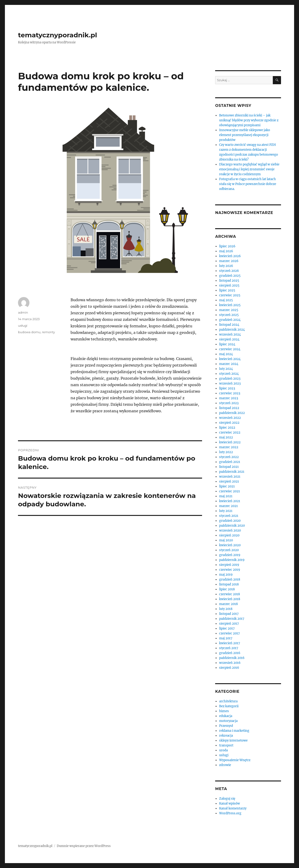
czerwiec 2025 (230, 295)
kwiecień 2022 (230, 442)
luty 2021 (226, 511)
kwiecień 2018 (230, 599)
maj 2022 (226, 437)
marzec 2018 (228, 604)
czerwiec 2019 (230, 570)
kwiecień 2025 (230, 305)
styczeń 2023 (229, 403)
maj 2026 (226, 251)
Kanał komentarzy (233, 808)
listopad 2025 (229, 281)
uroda (223, 750)
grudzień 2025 (230, 276)
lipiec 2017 (227, 628)
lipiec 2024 (227, 344)
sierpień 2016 (229, 668)
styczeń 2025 (229, 315)
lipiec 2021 (227, 486)
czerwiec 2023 (230, 393)
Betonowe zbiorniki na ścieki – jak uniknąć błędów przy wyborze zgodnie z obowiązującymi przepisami (249, 120)
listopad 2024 (229, 325)
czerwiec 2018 (230, 594)
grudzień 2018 (230, 579)
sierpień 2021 (229, 481)
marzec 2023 (229, 398)
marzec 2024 (229, 364)
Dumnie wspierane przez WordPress (84, 846)
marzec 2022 (229, 447)
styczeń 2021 (229, 516)
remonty (49, 332)
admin (23, 312)
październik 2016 (232, 658)
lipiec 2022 (227, 428)
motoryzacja (228, 721)
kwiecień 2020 (230, 545)
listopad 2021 (229, 467)
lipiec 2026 (227, 246)
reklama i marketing (234, 731)
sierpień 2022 (229, 423)
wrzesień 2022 (230, 418)
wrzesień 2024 (230, 334)
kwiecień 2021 (230, 501)
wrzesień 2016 (230, 663)
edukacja (226, 716)
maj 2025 (226, 300)
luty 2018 (226, 609)
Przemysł (226, 726)
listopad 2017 (229, 614)
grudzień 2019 (230, 555)
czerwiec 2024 (230, 349)
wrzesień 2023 (230, 383)
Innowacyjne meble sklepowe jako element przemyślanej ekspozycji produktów (245, 135)
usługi (23, 325)
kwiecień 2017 (230, 643)
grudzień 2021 (230, 462)
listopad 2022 (229, 408)
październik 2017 (232, 619)
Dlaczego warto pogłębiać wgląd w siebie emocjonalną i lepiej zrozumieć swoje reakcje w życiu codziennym (249, 169)
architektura (228, 701)
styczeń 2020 (229, 550)
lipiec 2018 (227, 589)
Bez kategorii (229, 706)
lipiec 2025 (227, 290)
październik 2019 (232, 560)
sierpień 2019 (229, 565)
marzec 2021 (228, 506)
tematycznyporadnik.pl (57, 35)
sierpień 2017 (229, 624)
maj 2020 (226, 540)
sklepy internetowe (233, 740)
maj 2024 (226, 354)
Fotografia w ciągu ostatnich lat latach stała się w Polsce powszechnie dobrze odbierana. (248, 184)
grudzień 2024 (230, 320)
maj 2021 (226, 496)
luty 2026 (226, 266)
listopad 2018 (229, 584)
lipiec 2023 (227, 388)
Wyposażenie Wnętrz (235, 760)
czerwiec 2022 (230, 432)
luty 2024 (226, 369)
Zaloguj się (227, 799)
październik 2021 (232, 472)
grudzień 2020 (230, 521)
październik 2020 (232, 526)
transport (226, 745)
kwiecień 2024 (230, 359)
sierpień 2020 (229, 535)
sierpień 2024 (229, 339)
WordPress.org (230, 813)
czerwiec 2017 (230, 633)
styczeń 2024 (229, 374)
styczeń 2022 (229, 457)
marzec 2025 (229, 310)
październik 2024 (232, 330)
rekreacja (226, 736)
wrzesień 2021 (230, 477)
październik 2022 (232, 413)
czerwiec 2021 (230, 491)
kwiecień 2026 (230, 256)
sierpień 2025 (229, 285)
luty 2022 (226, 452)
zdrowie (225, 765)
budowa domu (29, 332)
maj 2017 (226, 638)
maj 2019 (226, 575)
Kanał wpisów (230, 803)
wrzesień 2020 (230, 530)
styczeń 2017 (229, 648)
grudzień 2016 (230, 653)
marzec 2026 (229, 261)
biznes (224, 711)
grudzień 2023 (230, 379)
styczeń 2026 (229, 271)
